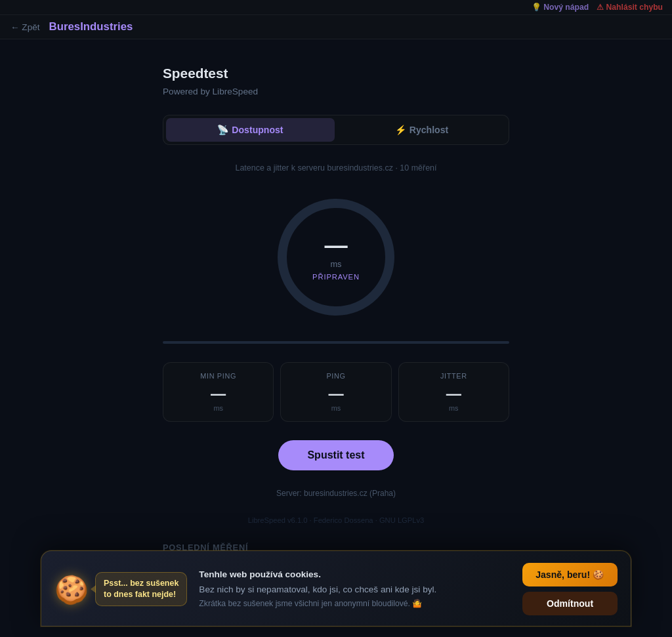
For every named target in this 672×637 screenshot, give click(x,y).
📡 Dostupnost (250, 130)
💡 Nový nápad (560, 7)
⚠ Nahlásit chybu (630, 7)
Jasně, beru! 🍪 (570, 575)
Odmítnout (570, 604)
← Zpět (25, 27)
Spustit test (336, 455)
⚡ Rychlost (422, 130)
